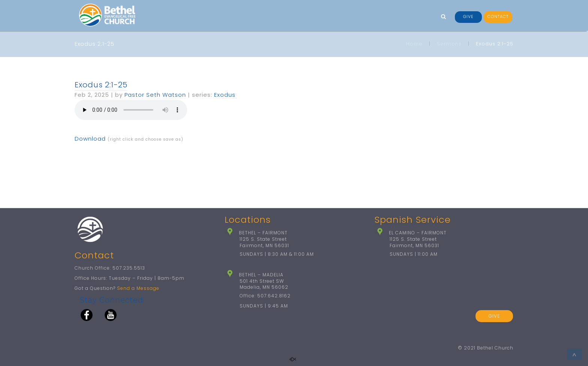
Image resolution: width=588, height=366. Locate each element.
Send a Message (138, 288)
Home (414, 44)
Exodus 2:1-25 (101, 85)
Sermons (449, 44)
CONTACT (498, 17)
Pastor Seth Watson (155, 95)
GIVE (468, 17)
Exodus (225, 95)
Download (90, 139)
